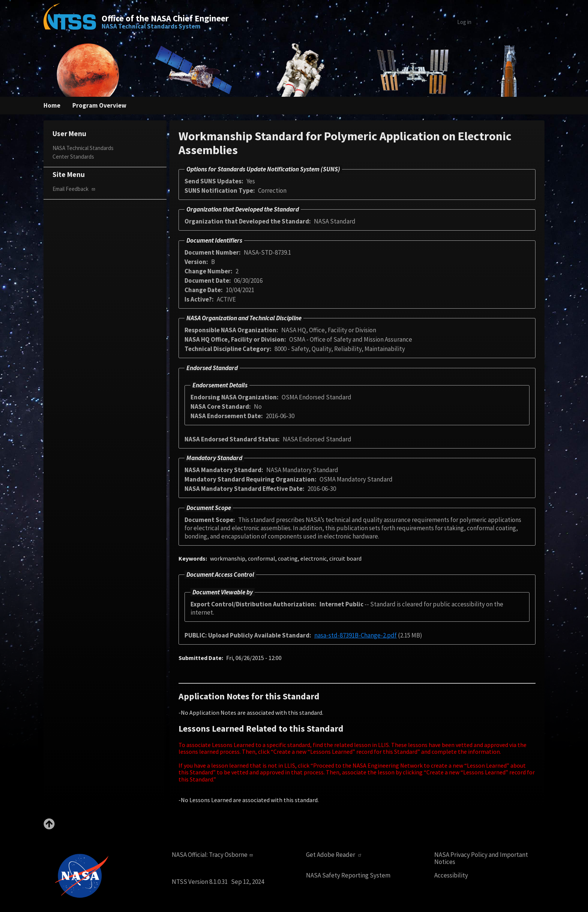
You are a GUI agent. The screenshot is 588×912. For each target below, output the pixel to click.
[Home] (70, 22)
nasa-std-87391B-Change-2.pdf (355, 635)
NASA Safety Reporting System (348, 875)
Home (52, 105)
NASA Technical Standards (83, 148)
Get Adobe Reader (335, 855)
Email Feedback (75, 189)
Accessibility (451, 875)
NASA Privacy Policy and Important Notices (481, 858)
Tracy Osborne (232, 855)
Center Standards (73, 157)
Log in (464, 22)
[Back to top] (49, 827)
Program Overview (99, 105)
